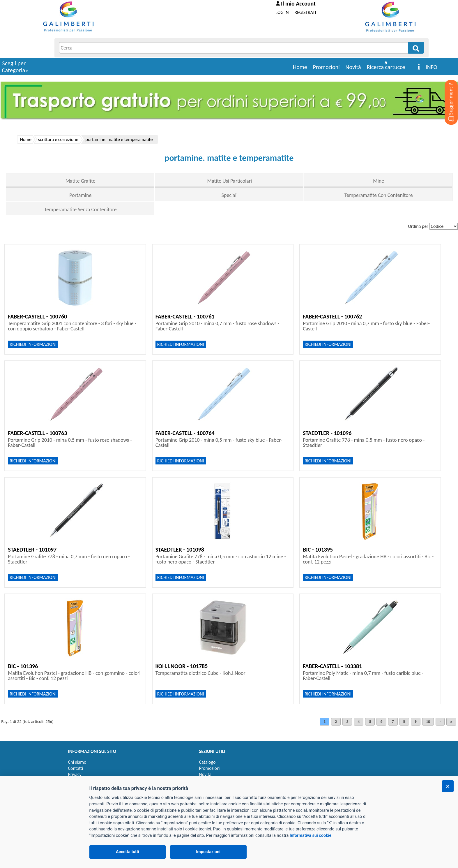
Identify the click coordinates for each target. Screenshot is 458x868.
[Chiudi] (448, 786)
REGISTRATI (305, 12)
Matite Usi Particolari (230, 181)
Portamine (80, 195)
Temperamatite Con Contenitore (379, 195)
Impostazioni (208, 852)
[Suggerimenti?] (446, 93)
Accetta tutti (128, 852)
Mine (379, 181)
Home (300, 67)
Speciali (230, 195)
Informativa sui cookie (311, 836)
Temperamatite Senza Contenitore (80, 209)
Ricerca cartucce (386, 67)
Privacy (75, 774)
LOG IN (282, 12)
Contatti (76, 768)
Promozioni (326, 67)
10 (428, 722)
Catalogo (207, 762)
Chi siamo (77, 762)
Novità (353, 67)
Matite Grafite (81, 181)
